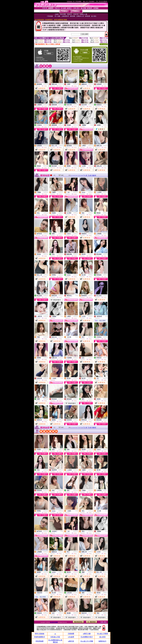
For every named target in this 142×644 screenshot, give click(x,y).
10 (82, 175)
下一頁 (85, 175)
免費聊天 (105, 125)
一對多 (91, 125)
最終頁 (94, 175)
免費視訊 (46, 84)
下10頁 (90, 175)
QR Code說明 (104, 44)
